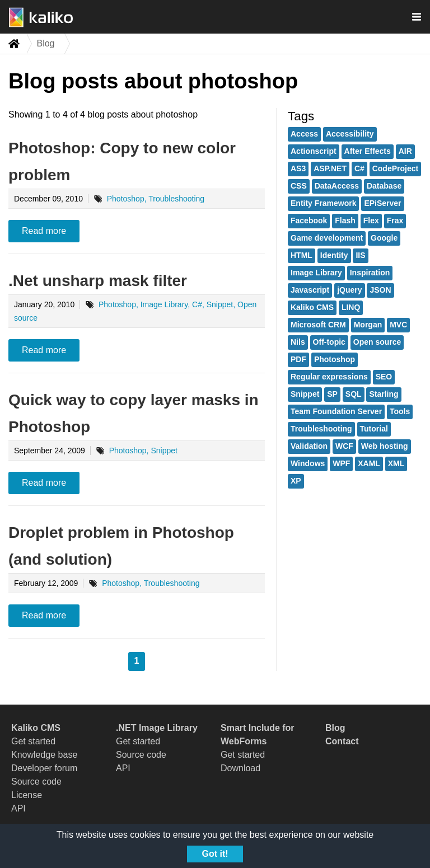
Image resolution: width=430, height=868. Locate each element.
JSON (380, 290)
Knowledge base (44, 755)
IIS (360, 255)
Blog (335, 728)
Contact (342, 741)
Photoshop (335, 359)
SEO (384, 377)
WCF (344, 446)
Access (304, 134)
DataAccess (337, 186)
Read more (44, 231)
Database (384, 186)
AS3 (298, 168)
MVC (398, 325)
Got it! (215, 854)
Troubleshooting (321, 429)
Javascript (310, 290)
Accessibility (350, 134)
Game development (327, 238)
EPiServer (382, 203)
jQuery (349, 290)
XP (296, 481)
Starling (384, 394)
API (18, 808)
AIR (405, 151)
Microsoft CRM (318, 325)
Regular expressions (329, 377)
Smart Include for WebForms (258, 735)
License (27, 795)
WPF (341, 463)
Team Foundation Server (336, 411)
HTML (302, 255)
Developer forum (44, 768)
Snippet (305, 394)
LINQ (351, 307)
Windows (308, 463)
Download (240, 768)
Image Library (316, 273)
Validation (309, 446)
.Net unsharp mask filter (98, 281)
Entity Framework (323, 203)
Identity (334, 255)
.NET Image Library (157, 728)
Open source (377, 342)
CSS (299, 186)
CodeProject (395, 168)
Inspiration (370, 273)
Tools (400, 411)
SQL (354, 394)
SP (332, 394)
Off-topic (329, 342)
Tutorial (374, 429)
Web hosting (385, 446)
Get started (33, 741)
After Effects (368, 151)
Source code (36, 782)
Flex (371, 220)
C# (359, 168)
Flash (345, 220)
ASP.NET (330, 168)
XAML (369, 463)
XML (396, 463)
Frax (395, 220)
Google (384, 238)
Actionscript (314, 151)
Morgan (368, 325)
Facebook (309, 220)
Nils (298, 342)
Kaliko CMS (312, 307)
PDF (298, 359)
